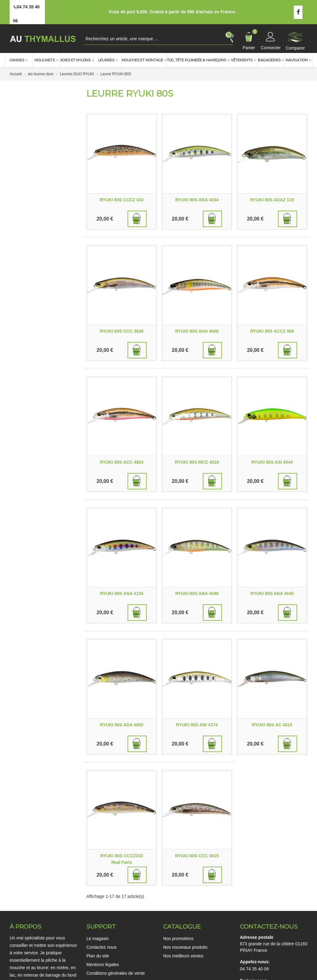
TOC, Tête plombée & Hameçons (196, 60)
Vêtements (242, 60)
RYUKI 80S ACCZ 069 (272, 331)
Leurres (106, 60)
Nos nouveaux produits (185, 947)
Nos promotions (178, 938)
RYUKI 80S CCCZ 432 (122, 200)
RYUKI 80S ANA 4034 (197, 200)
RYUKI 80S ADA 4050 (122, 725)
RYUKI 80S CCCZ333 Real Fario (122, 859)
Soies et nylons (75, 60)
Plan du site (98, 956)
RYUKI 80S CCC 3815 (197, 856)
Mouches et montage (142, 60)
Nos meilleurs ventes (183, 956)
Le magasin (98, 938)
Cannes (17, 60)
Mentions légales (103, 965)
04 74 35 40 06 (254, 969)
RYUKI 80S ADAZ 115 (272, 200)
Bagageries (269, 60)
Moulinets (45, 60)
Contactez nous (101, 947)
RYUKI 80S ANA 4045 (272, 593)
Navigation (297, 60)
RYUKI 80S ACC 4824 (122, 462)
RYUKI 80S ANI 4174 (197, 725)
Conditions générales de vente (116, 973)
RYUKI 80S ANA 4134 (122, 593)
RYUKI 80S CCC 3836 (122, 331)
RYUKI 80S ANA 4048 (197, 593)
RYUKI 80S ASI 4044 (272, 462)
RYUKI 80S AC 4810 (272, 725)
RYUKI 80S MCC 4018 (197, 462)
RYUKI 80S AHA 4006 (197, 331)
